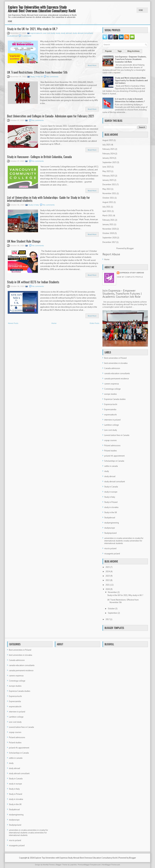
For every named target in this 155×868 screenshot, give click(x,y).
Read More (92, 65)
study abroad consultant (83, 33)
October (111, 609)
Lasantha (73, 865)
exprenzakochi (36, 33)
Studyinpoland (110, 533)
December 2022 (109, 184)
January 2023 (108, 180)
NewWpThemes (49, 865)
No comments (53, 77)
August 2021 (108, 202)
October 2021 (108, 198)
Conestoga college (112, 389)
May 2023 (107, 171)
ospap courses (110, 440)
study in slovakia (111, 507)
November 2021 (109, 193)
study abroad (66, 33)
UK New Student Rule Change (24, 241)
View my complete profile (130, 277)
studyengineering (112, 523)
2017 (108, 619)
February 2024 (108, 154)
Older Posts (94, 323)
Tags (120, 51)
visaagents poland (112, 554)
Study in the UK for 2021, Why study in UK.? (32, 29)
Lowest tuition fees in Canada (117, 435)
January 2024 (108, 158)
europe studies (111, 394)
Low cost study (49, 33)
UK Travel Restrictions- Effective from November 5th (37, 72)
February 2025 (108, 149)
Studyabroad (12, 36)
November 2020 (109, 229)
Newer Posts (13, 323)
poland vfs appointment (114, 456)
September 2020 (109, 238)
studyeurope (110, 528)
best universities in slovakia (116, 363)
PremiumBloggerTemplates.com (89, 865)
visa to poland (110, 548)
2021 (108, 585)
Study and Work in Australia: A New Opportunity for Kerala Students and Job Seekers (131, 80)
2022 (108, 580)
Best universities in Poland (115, 358)
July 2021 (106, 207)
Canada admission (112, 368)
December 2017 (109, 242)
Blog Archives (134, 51)
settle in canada (111, 466)
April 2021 (107, 211)
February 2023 (108, 176)
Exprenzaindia (110, 409)
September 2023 (109, 162)
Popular (108, 51)
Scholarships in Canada (114, 461)
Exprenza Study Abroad (132, 273)
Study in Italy (34, 205)
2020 (108, 589)
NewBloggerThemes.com (111, 865)
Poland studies (111, 451)
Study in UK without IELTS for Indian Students (33, 282)
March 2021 (107, 216)
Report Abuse (111, 254)
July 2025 (106, 145)
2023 (108, 576)
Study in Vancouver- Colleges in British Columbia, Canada (39, 157)
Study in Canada (111, 487)
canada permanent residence (117, 379)
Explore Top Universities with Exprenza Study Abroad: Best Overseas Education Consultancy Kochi (42, 9)
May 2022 (107, 189)
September (113, 613)
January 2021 (108, 224)
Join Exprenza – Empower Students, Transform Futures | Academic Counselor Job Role (131, 59)
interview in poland (112, 420)
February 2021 (108, 220)
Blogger (130, 248)
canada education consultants (117, 373)
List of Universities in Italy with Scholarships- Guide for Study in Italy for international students (49, 199)
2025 (108, 567)
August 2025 (108, 140)
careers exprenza (112, 384)
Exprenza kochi (111, 404)
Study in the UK (37, 77)
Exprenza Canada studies (115, 399)
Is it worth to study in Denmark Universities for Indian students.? (130, 100)
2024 (108, 571)
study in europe (111, 492)
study (58, 33)
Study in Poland (111, 502)
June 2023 (107, 167)
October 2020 (108, 233)
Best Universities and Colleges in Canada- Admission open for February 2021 (51, 116)
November (112, 592)
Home (141, 10)
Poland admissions (112, 446)
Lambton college (112, 425)
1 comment (26, 36)
